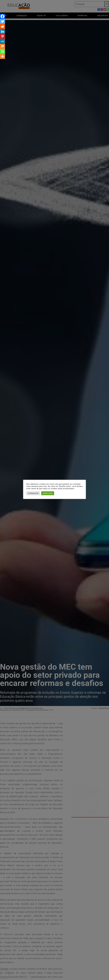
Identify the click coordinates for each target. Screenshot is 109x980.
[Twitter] (3, 21)
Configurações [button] (33, 493)
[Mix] (3, 46)
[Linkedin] (3, 31)
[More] (3, 56)
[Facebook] (3, 16)
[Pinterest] (3, 36)
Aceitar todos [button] (48, 493)
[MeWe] (3, 41)
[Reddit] (3, 26)
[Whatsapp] (3, 51)
